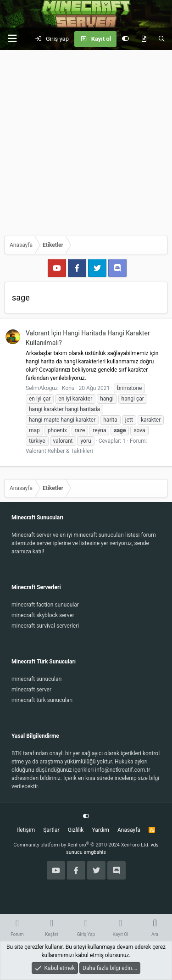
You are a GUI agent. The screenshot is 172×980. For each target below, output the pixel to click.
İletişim (26, 830)
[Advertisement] (86, 141)
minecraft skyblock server (43, 615)
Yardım (100, 830)
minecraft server (31, 690)
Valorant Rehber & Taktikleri (59, 451)
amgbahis (95, 852)
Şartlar (51, 830)
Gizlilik (76, 830)
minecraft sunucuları (37, 679)
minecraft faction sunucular (45, 605)
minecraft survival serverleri (45, 626)
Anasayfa (129, 830)
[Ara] (162, 39)
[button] (12, 39)
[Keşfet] (144, 39)
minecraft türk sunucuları (42, 700)
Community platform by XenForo (81, 845)
